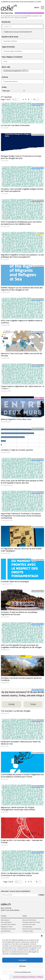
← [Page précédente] (17, 99)
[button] (42, 936)
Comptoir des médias (8, 924)
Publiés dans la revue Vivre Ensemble (18, 32)
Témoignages (27, 927)
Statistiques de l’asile (8, 929)
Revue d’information (29, 920)
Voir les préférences (23, 972)
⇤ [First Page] (14, 99)
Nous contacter (6, 908)
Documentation (6, 922)
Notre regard (5, 920)
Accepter (22, 960)
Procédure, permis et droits (31, 922)
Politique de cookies (21, 977)
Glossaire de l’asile (29, 924)
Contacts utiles (28, 931)
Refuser (23, 966)
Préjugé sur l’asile (7, 927)
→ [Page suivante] (37, 99)
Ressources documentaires (32, 929)
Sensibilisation (6, 931)
